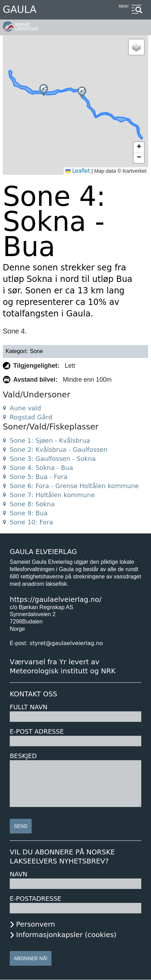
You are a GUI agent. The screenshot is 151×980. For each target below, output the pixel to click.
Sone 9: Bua (29, 513)
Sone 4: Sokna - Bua (41, 468)
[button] (44, 90)
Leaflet (78, 171)
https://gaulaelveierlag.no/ (56, 599)
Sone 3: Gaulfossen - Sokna (53, 459)
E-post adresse (37, 731)
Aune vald (25, 408)
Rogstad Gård (31, 417)
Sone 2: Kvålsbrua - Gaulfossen (59, 450)
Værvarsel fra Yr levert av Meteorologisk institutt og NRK (63, 666)
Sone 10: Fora (31, 522)
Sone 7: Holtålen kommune (52, 495)
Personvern (35, 924)
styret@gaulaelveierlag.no (66, 643)
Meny (124, 6)
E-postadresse (35, 899)
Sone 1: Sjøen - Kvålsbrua (50, 440)
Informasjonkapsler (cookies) (66, 935)
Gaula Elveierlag (43, 552)
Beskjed (23, 756)
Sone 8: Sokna (32, 504)
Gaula (20, 10)
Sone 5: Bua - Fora (39, 477)
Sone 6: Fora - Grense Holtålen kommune (74, 486)
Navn (18, 874)
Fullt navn (29, 707)
